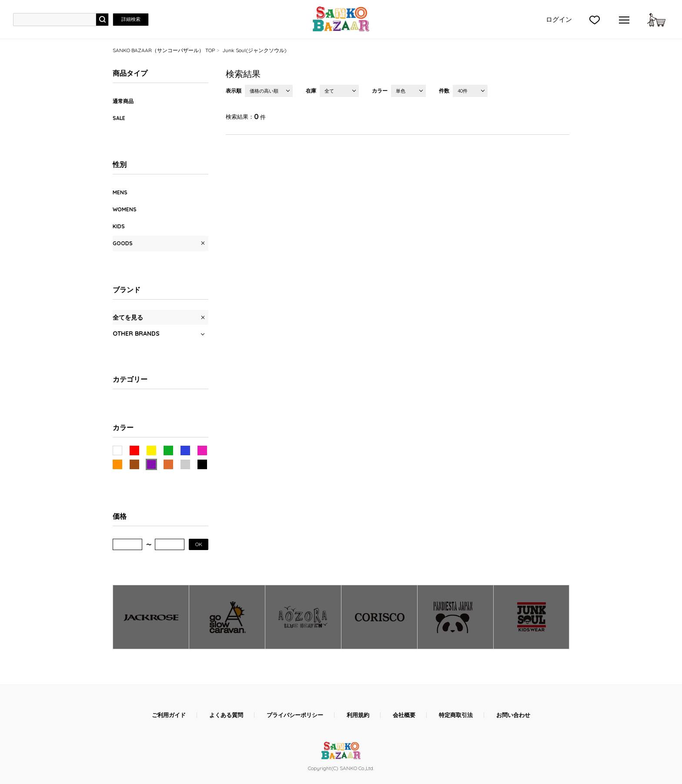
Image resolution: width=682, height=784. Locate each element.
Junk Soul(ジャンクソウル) (254, 50)
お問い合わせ (513, 715)
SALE (119, 118)
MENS (120, 192)
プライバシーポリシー (295, 715)
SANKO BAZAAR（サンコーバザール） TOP (164, 50)
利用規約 (358, 715)
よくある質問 (226, 715)
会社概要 (404, 715)
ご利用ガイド (169, 715)
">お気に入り (595, 20)
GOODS (123, 243)
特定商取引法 (456, 715)
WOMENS (125, 209)
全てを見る (128, 317)
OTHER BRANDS (136, 334)
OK (199, 544)
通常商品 (123, 101)
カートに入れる (656, 20)
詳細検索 (131, 19)
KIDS (119, 226)
